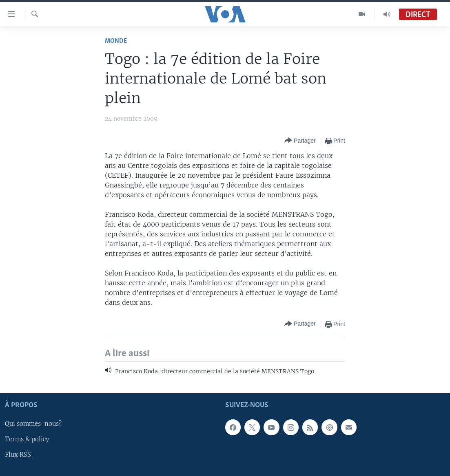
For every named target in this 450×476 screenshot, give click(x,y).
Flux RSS (18, 455)
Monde (116, 41)
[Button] (300, 141)
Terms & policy (27, 440)
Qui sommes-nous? (33, 424)
